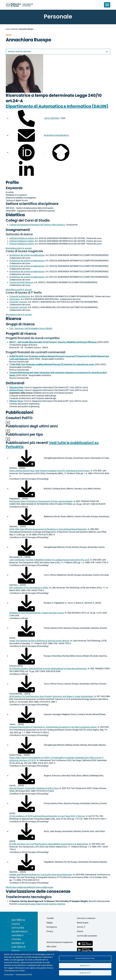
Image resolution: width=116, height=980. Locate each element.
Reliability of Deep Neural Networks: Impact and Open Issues (37, 613)
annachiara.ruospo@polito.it (56, 135)
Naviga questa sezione (58, 52)
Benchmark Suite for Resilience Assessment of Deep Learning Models (41, 501)
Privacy (50, 931)
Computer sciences (18, 302)
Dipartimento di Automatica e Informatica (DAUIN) (57, 106)
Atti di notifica (53, 951)
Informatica (15, 299)
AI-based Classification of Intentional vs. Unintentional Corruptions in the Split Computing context (53, 727)
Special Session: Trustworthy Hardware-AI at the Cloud (34, 788)
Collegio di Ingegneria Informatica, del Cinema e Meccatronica (37, 225)
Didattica (15, 215)
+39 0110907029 (51, 118)
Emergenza (52, 927)
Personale (14, 29)
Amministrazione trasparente (60, 942)
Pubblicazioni (20, 412)
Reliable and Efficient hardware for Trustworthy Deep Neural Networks (41, 875)
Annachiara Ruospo (27, 904)
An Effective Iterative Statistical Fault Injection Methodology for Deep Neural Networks (48, 669)
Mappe (50, 923)
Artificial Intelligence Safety (22, 238)
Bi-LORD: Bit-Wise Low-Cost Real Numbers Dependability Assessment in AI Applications (49, 844)
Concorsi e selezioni (86, 918)
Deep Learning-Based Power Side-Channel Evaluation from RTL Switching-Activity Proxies (50, 471)
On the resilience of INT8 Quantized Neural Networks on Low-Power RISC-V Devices (47, 816)
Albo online (51, 947)
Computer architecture (20, 296)
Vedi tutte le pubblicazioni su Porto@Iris (52, 445)
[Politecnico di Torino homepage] (19, 5)
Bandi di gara (83, 923)
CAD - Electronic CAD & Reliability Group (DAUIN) (31, 328)
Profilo (12, 182)
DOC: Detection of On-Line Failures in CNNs (29, 588)
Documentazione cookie (24, 974)
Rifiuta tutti (85, 966)
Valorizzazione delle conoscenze (38, 891)
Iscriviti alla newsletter (87, 936)
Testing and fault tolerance (21, 282)
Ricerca (13, 319)
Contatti (50, 918)
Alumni (80, 931)
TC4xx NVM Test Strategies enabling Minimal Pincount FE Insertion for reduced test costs (52, 364)
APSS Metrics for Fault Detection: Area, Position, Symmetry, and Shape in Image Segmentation (51, 696)
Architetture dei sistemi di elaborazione (27, 255)
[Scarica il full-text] (26, 458)
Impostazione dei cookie (85, 958)
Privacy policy (9, 974)
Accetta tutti (85, 973)
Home (8, 29)
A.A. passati (19, 248)
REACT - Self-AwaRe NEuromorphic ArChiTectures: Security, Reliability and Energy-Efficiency (53, 342)
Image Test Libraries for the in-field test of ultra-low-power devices (39, 641)
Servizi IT (81, 927)
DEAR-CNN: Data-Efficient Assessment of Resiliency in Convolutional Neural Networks (48, 529)
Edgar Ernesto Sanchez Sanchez (51, 904)
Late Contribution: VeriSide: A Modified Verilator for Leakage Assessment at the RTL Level (49, 560)
